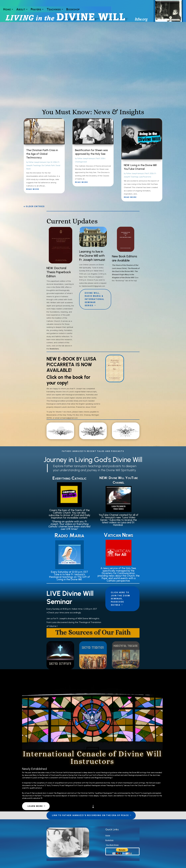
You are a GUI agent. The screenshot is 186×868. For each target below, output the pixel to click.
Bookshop (73, 10)
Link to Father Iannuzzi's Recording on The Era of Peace (90, 815)
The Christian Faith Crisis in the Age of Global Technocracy (42, 154)
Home (7, 10)
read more (33, 189)
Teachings (54, 10)
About (21, 10)
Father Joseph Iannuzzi (37, 162)
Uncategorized (81, 162)
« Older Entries (34, 206)
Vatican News (118, 535)
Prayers (36, 10)
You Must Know (112, 845)
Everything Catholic (69, 478)
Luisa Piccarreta (145, 177)
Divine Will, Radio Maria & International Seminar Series (95, 299)
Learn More (35, 806)
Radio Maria (69, 535)
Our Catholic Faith (48, 165)
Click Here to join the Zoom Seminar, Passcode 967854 (120, 599)
